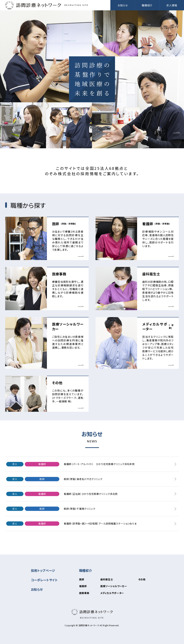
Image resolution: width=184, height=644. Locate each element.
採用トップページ (43, 570)
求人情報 (172, 5)
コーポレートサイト (44, 580)
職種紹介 (86, 570)
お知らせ (123, 5)
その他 (142, 579)
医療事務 (84, 593)
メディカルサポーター (112, 593)
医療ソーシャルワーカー (114, 586)
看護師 (83, 586)
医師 (82, 579)
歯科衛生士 (107, 579)
